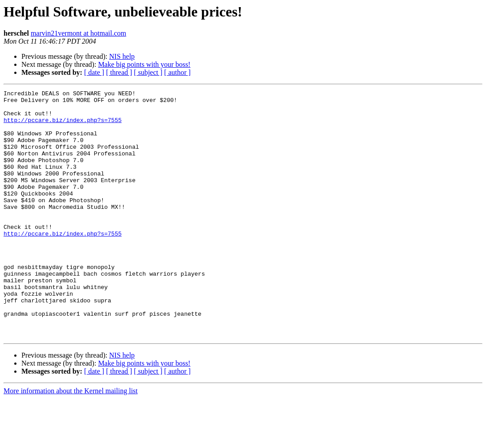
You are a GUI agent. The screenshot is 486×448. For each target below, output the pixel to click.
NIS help (122, 56)
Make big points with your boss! (144, 64)
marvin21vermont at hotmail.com (79, 33)
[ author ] (178, 72)
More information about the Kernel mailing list (71, 440)
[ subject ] (148, 72)
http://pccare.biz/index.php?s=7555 (63, 126)
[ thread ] (119, 72)
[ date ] (94, 72)
